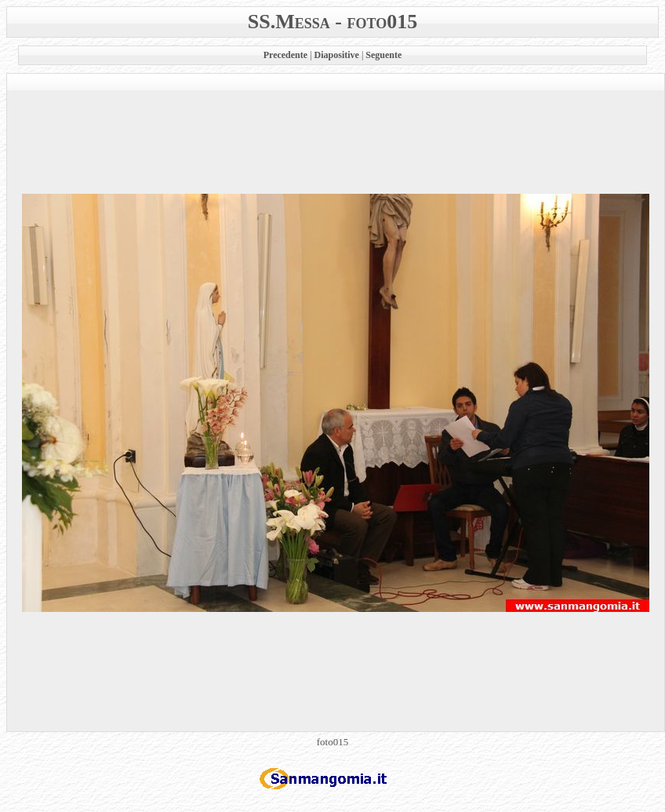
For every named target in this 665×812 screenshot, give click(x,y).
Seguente (383, 55)
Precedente (285, 55)
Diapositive (337, 55)
